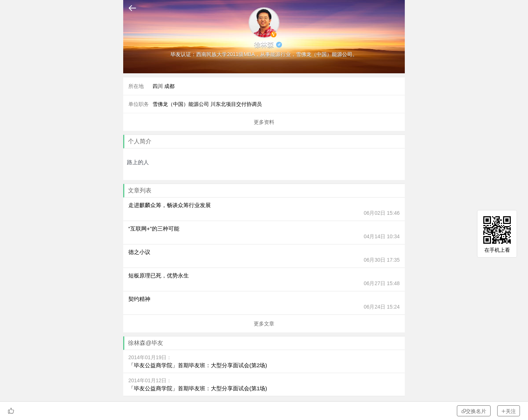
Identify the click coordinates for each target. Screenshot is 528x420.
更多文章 (264, 324)
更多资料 (264, 122)
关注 (509, 411)
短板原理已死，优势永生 (159, 275)
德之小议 (139, 252)
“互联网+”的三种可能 (154, 229)
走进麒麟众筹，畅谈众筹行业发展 (170, 205)
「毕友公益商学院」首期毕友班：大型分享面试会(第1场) (198, 388)
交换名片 (474, 411)
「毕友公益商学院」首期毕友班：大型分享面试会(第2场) (198, 365)
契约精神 (139, 299)
